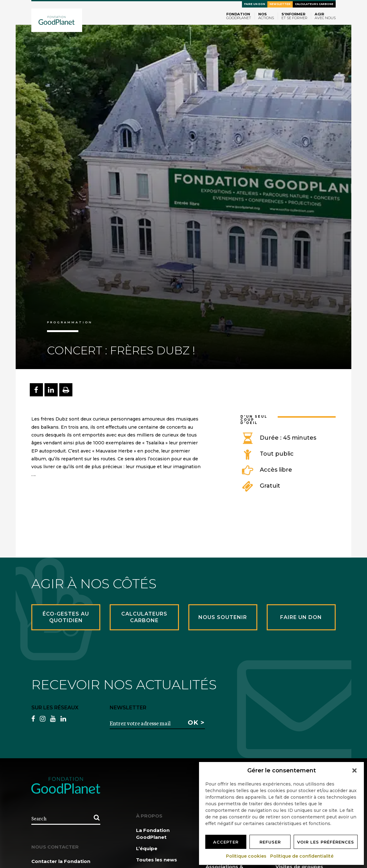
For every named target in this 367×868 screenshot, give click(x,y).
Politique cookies (246, 856)
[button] (354, 770)
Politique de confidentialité (302, 856)
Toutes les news (157, 860)
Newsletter (280, 4)
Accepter (226, 842)
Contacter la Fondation (61, 861)
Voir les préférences (326, 842)
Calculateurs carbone (314, 4)
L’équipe (147, 848)
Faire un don (255, 4)
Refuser (270, 842)
